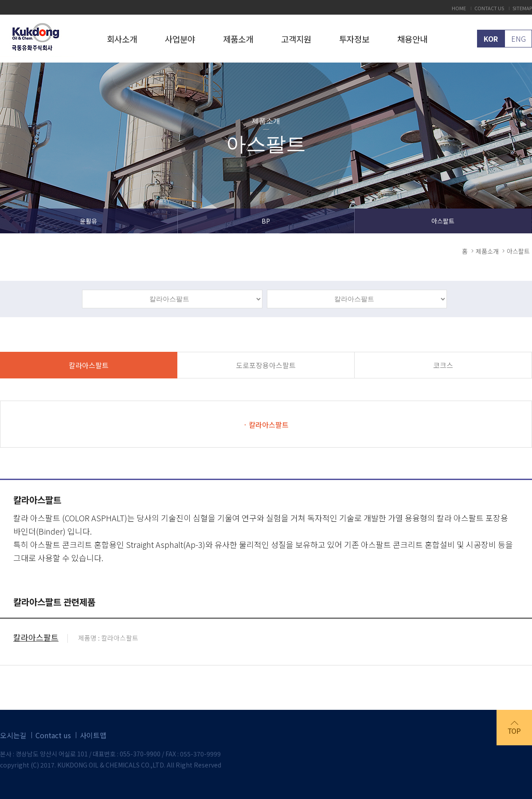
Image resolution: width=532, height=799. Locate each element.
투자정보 (354, 39)
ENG (518, 39)
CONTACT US (489, 8)
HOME (459, 8)
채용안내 (412, 39)
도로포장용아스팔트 (266, 365)
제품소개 (238, 39)
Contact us (53, 735)
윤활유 (88, 221)
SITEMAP (522, 8)
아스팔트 (443, 221)
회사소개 (122, 39)
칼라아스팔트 (89, 365)
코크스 (443, 365)
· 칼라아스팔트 (266, 425)
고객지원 (296, 39)
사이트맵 (93, 735)
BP (266, 221)
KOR (491, 39)
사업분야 (180, 39)
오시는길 (13, 735)
